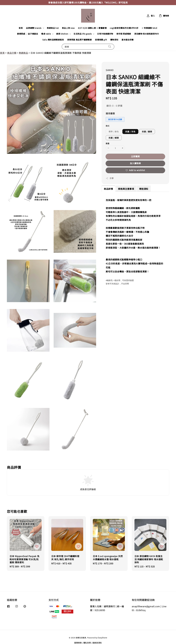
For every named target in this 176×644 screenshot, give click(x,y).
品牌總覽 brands (34, 28)
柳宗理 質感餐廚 (124, 34)
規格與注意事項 (126, 189)
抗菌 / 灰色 (130, 132)
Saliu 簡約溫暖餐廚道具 (53, 40)
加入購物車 (135, 163)
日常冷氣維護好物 (105, 34)
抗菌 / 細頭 (114, 138)
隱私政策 (87, 643)
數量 (108, 143)
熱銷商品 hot (53, 28)
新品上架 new (68, 28)
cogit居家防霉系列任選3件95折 (124, 28)
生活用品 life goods (83, 34)
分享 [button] (110, 178)
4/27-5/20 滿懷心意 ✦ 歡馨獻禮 (92, 28)
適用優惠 (110, 113)
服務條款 (78, 643)
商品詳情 (108, 189)
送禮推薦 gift (101, 40)
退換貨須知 (97, 643)
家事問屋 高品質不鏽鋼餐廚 (80, 40)
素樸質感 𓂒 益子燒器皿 (28, 34)
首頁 (21, 28)
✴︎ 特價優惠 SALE (149, 28)
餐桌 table (46, 34)
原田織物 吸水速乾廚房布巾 (147, 34)
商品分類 (12, 53)
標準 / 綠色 (114, 132)
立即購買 (135, 156)
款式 (108, 126)
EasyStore (102, 638)
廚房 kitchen (62, 34)
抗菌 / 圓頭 (147, 132)
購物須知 (114, 40)
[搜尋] (110, 47)
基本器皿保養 (128, 40)
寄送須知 (144, 189)
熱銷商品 (23, 53)
